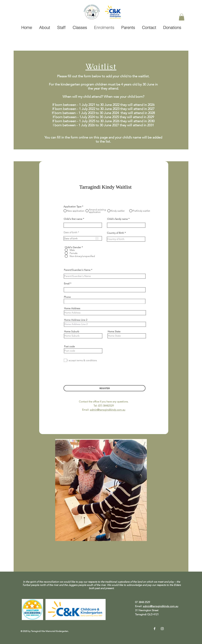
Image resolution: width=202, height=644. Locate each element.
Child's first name (73, 219)
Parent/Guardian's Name (77, 270)
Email (67, 284)
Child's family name (117, 219)
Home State (114, 331)
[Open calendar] (97, 238)
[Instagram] (162, 629)
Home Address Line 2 (76, 320)
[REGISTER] (104, 388)
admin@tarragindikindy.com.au (108, 410)
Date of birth (72, 232)
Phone (67, 297)
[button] (182, 17)
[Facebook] (155, 629)
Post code (69, 346)
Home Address (72, 308)
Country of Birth (115, 233)
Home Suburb (72, 331)
